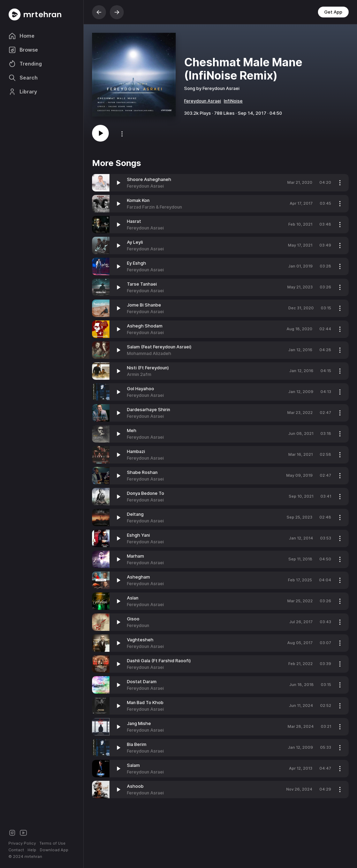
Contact (16, 850)
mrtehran (33, 856)
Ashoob (135, 786)
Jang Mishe (139, 723)
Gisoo (133, 619)
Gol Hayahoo (140, 389)
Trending (25, 64)
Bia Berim (137, 744)
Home (21, 36)
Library (23, 92)
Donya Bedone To (146, 493)
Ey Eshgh (136, 263)
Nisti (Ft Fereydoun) (148, 368)
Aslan (133, 598)
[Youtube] (23, 832)
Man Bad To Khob (145, 703)
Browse (23, 50)
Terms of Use (52, 843)
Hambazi (136, 451)
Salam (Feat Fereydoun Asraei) (159, 347)
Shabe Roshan (142, 472)
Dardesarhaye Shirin (149, 410)
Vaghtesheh (140, 640)
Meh (132, 431)
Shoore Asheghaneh (149, 179)
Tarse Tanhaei (142, 284)
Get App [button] (333, 12)
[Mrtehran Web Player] (42, 14)
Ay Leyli (135, 242)
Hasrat (134, 221)
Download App (54, 850)
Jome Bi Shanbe (144, 305)
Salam (133, 765)
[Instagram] (12, 832)
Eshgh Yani (138, 535)
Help (32, 850)
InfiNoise (233, 101)
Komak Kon (138, 200)
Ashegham (138, 577)
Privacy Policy (22, 843)
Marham (135, 556)
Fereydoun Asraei (203, 101)
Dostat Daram (142, 682)
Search (23, 78)
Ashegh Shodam (145, 326)
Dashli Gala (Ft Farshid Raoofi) (159, 661)
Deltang (135, 514)
